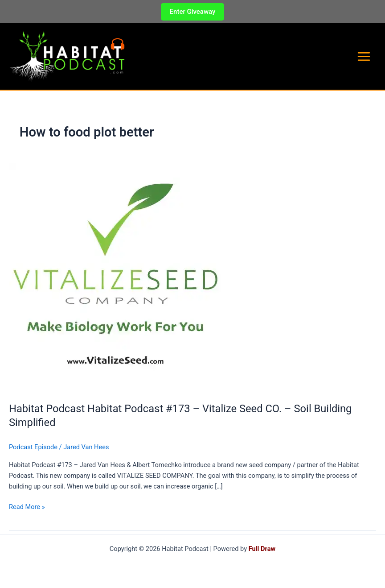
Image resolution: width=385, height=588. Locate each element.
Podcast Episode (33, 450)
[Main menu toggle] (364, 58)
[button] (193, 12)
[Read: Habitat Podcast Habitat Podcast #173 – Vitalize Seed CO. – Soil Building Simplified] (115, 280)
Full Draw (262, 549)
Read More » (27, 510)
